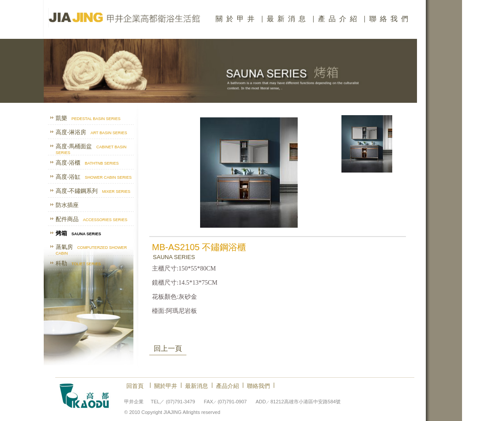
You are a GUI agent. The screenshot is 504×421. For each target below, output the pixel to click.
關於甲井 (237, 19)
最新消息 (288, 19)
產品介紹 (339, 19)
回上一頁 (168, 348)
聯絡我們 (390, 19)
